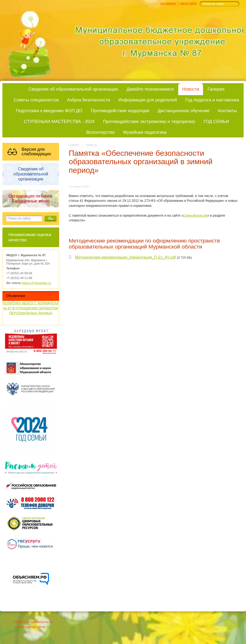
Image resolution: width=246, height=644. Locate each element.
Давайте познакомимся (150, 89)
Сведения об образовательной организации (73, 89)
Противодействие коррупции (120, 111)
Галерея (216, 89)
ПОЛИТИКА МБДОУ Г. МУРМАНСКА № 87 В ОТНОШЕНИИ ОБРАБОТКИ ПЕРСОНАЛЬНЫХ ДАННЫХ (31, 308)
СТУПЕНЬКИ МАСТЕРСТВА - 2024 (59, 121)
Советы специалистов (36, 100)
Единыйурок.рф (195, 216)
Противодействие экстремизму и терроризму (149, 121)
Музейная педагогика (145, 132)
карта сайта (188, 3)
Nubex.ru (52, 627)
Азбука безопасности (89, 100)
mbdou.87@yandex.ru (36, 283)
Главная (74, 145)
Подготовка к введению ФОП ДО (49, 111)
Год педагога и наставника (212, 100)
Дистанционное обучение (184, 111)
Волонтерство (101, 132)
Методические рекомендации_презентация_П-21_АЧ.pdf (125, 257)
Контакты (227, 111)
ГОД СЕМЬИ (216, 121)
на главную (168, 3)
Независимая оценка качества (30, 237)
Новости (191, 89)
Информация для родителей (148, 100)
